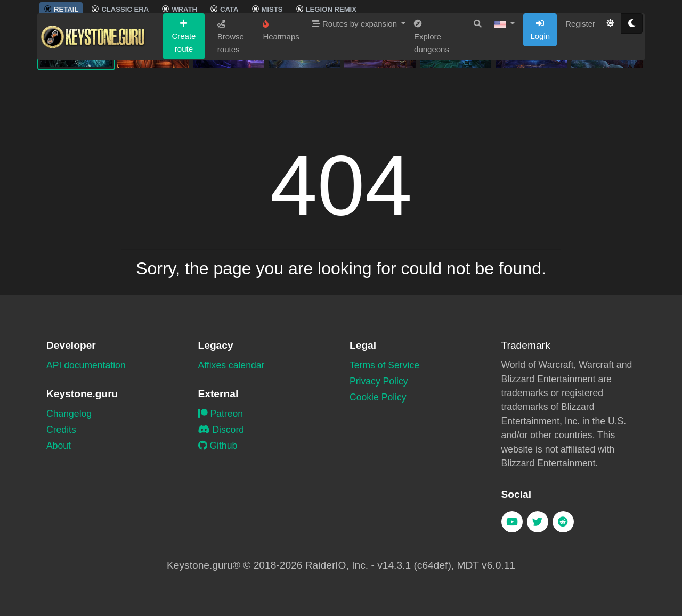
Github (218, 446)
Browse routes (231, 99)
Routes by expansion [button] (356, 86)
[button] (505, 86)
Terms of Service (384, 365)
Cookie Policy (378, 397)
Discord (221, 430)
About (59, 446)
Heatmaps (281, 93)
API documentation (86, 365)
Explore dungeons (432, 99)
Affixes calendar (232, 365)
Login (540, 92)
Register (580, 86)
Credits (61, 430)
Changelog (69, 414)
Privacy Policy (379, 381)
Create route (184, 98)
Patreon (221, 414)
